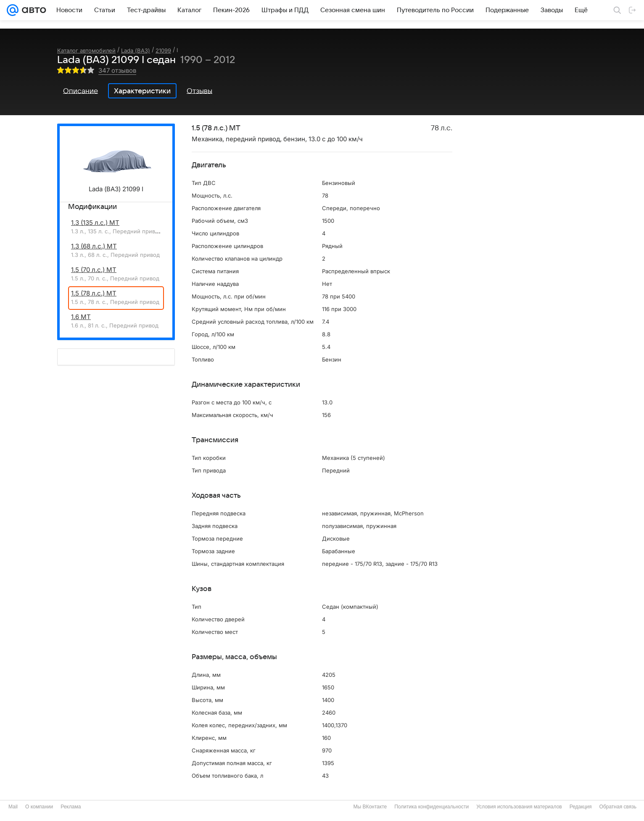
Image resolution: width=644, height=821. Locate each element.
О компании (39, 807)
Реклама (71, 807)
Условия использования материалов (519, 807)
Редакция (581, 807)
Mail (13, 807)
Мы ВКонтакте (370, 807)
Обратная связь (618, 807)
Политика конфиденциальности (432, 807)
